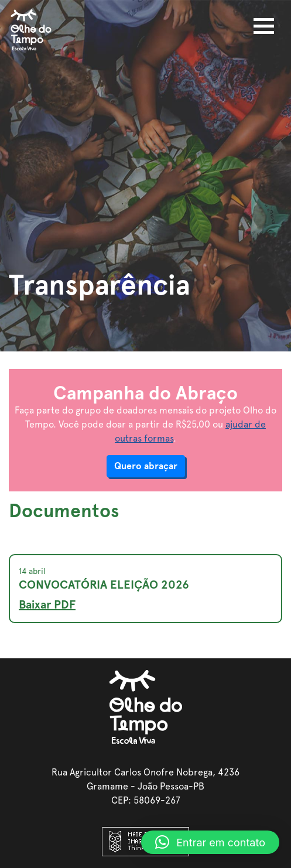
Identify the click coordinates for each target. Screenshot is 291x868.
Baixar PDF (47, 604)
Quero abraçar (146, 466)
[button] (210, 842)
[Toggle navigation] (264, 26)
